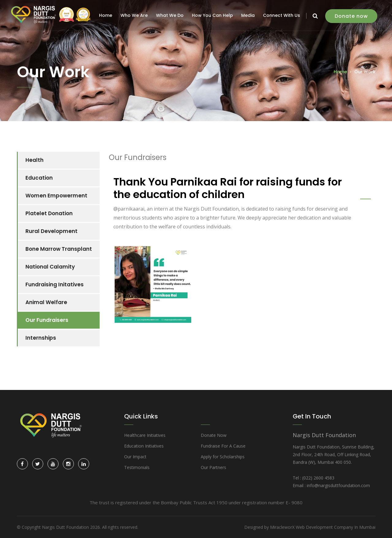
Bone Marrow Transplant (59, 249)
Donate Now (214, 435)
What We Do (170, 15)
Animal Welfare (46, 302)
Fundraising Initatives (55, 284)
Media (249, 15)
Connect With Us (282, 15)
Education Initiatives (144, 446)
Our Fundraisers (47, 320)
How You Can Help (213, 15)
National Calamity (50, 267)
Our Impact (135, 457)
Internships (41, 338)
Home (106, 15)
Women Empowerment (56, 196)
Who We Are (135, 15)
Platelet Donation (49, 213)
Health (34, 160)
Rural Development (51, 231)
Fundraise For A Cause (223, 446)
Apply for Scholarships (223, 457)
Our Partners (213, 467)
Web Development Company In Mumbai (336, 527)
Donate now (352, 16)
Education (39, 178)
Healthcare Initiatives (145, 435)
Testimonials (137, 467)
